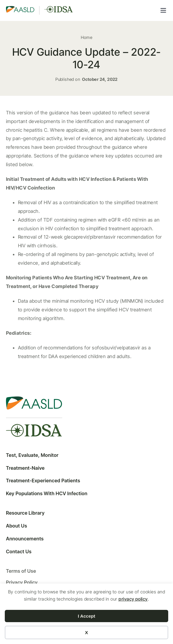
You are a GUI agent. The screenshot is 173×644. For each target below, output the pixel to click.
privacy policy (133, 599)
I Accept (86, 616)
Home (87, 37)
